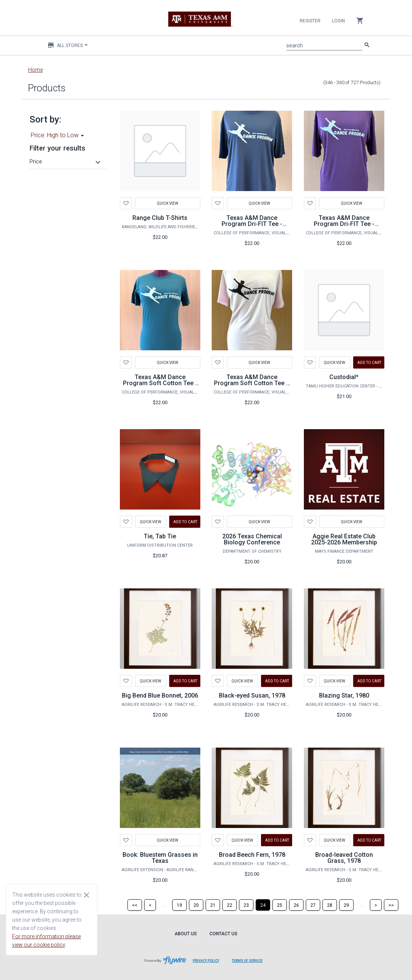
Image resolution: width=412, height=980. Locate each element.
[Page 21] (213, 905)
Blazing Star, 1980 (344, 695)
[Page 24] (263, 905)
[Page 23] (246, 905)
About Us (186, 934)
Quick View (168, 203)
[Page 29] (346, 905)
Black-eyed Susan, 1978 (252, 695)
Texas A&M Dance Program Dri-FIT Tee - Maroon (344, 224)
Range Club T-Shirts (160, 218)
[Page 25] (280, 905)
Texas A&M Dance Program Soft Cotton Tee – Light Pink (252, 383)
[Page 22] (230, 905)
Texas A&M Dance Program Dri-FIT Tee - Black (252, 224)
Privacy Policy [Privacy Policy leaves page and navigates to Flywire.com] (206, 961)
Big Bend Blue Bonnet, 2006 (160, 695)
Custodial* (344, 377)
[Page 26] (296, 905)
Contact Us (223, 934)
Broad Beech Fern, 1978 (252, 855)
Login (338, 21)
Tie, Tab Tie (160, 536)
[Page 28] (330, 905)
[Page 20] (196, 905)
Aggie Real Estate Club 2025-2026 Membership (344, 539)
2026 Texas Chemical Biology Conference (252, 539)
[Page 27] (313, 905)
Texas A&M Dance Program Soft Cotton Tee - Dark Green (160, 383)
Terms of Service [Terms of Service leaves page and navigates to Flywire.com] (247, 961)
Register (310, 21)
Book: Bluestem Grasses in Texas (160, 858)
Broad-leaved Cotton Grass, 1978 (344, 858)
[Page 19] (179, 905)
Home (35, 70)
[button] (66, 162)
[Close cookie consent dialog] (86, 895)
